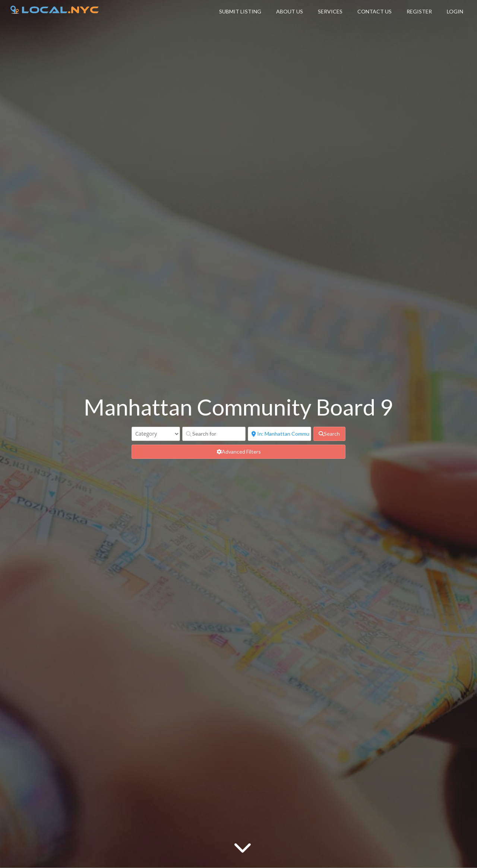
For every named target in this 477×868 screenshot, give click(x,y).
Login (455, 11)
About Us (290, 11)
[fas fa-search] (329, 434)
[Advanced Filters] (238, 452)
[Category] (156, 434)
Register (419, 11)
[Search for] (214, 434)
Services (330, 11)
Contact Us (375, 11)
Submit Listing (240, 11)
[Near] (279, 434)
